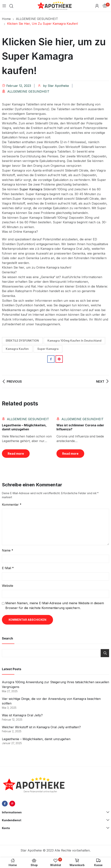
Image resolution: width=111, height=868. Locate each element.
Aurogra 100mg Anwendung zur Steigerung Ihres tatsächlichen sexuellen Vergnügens (55, 684)
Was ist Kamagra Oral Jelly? (22, 715)
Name (8, 550)
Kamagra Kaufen (17, 349)
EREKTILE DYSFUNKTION (22, 341)
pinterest (12, 804)
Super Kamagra (31, 189)
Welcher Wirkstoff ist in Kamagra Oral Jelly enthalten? (41, 727)
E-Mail (8, 568)
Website (8, 586)
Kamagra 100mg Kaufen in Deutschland (74, 341)
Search (105, 653)
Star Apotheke (58, 86)
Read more (16, 454)
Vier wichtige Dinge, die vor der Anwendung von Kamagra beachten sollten (51, 701)
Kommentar (12, 505)
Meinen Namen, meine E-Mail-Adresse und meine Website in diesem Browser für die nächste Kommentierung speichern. (55, 605)
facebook (5, 804)
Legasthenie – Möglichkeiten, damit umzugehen (24, 427)
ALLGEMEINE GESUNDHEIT (28, 91)
